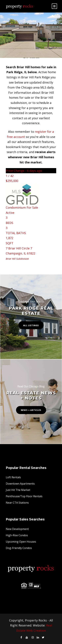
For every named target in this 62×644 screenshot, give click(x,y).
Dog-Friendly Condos (19, 548)
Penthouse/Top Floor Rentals (24, 496)
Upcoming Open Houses (21, 542)
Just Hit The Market (18, 490)
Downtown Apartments (20, 484)
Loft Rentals (13, 477)
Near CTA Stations (17, 503)
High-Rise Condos (17, 535)
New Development (17, 529)
